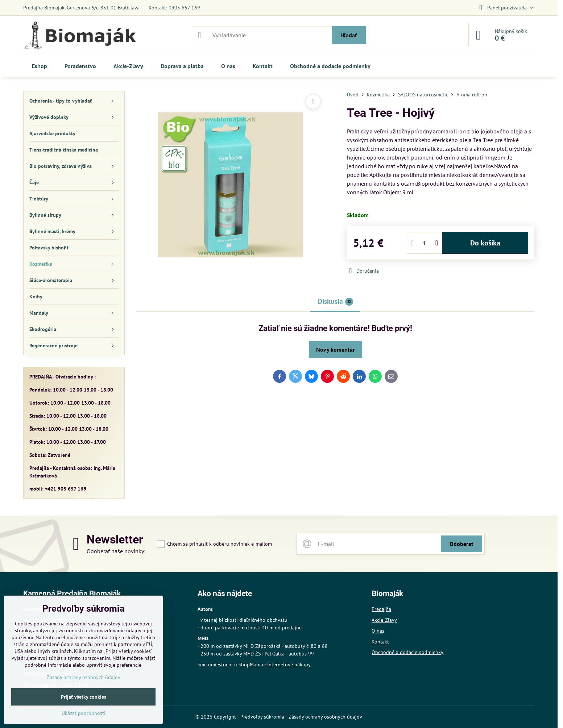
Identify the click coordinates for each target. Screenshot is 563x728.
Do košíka (485, 243)
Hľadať (349, 35)
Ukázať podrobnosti (84, 713)
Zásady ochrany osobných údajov (325, 717)
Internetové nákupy (289, 665)
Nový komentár (336, 349)
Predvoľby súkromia (262, 717)
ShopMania (251, 665)
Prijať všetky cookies (84, 697)
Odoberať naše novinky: (116, 551)
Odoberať (461, 544)
